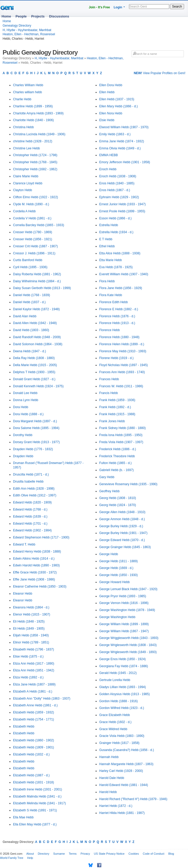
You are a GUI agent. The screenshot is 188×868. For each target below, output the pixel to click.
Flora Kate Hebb (111, 295)
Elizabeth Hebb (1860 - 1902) (34, 740)
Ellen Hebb (107, 92)
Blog (171, 854)
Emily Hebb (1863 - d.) (115, 134)
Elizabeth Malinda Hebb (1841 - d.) (37, 796)
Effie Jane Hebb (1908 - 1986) (34, 579)
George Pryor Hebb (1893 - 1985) (123, 596)
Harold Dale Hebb (112, 778)
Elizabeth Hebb (24, 726)
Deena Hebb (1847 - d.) (30, 351)
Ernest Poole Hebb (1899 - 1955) (122, 211)
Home (6, 16)
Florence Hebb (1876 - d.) (117, 316)
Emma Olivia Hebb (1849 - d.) (120, 148)
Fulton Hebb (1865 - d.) (115, 463)
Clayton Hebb (23, 190)
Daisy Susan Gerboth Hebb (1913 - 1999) (42, 288)
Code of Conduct (154, 854)
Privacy (85, 854)
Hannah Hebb (109, 757)
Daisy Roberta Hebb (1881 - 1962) (37, 274)
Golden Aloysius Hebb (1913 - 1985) (124, 694)
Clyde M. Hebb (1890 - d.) (31, 204)
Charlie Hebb (22, 99)
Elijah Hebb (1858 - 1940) (31, 635)
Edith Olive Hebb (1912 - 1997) (35, 495)
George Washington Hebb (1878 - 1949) (127, 610)
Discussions (59, 16)
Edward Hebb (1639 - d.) (30, 517)
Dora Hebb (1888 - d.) (28, 414)
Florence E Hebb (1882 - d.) (119, 309)
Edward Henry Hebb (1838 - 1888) (37, 552)
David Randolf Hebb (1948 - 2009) (37, 337)
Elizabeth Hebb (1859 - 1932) (34, 712)
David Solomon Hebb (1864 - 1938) (38, 344)
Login (118, 7)
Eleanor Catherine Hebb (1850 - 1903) (40, 587)
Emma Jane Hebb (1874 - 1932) (122, 141)
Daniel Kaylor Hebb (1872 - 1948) (36, 309)
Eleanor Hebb (23, 594)
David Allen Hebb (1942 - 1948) (35, 323)
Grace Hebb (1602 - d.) (115, 722)
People (21, 16)
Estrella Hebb (109, 225)
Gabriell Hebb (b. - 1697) (116, 470)
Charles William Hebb (28, 85)
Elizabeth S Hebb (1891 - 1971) (35, 810)
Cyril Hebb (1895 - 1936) (30, 267)
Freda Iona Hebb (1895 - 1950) (121, 435)
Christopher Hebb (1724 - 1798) (35, 155)
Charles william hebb (28, 92)
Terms (73, 854)
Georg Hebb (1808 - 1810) (118, 498)
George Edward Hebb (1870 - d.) (122, 540)
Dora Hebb (21, 407)
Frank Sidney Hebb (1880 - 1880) (122, 428)
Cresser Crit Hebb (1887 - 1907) (35, 246)
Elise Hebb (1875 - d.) (28, 656)
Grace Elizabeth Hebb (114, 715)
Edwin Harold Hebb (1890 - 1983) (36, 565)
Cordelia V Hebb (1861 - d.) (32, 218)
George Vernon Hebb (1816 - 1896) (124, 603)
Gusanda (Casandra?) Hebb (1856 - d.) (127, 750)
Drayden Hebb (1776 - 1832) (33, 449)
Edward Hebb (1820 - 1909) (32, 502)
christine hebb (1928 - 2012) (33, 141)
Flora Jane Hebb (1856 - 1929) (121, 288)
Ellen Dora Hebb (111, 85)
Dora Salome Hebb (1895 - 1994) (36, 428)
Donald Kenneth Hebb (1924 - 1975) (38, 386)
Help (30, 858)
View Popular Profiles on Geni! (160, 73)
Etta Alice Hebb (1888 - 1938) (120, 253)
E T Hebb (106, 239)
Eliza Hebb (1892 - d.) (28, 677)
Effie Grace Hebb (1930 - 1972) (35, 572)
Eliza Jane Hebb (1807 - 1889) (34, 684)
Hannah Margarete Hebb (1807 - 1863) (126, 764)
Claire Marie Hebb (26, 176)
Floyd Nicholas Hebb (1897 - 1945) (124, 365)
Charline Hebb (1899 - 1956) (33, 106)
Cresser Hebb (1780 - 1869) (33, 232)
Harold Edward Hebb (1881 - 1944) (124, 785)
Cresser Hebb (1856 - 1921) (33, 239)
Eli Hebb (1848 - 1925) (29, 621)
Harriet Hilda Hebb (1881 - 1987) (122, 813)
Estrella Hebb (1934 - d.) (116, 232)
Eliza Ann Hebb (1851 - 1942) (34, 670)
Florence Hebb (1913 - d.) (117, 323)
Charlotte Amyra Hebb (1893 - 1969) (38, 113)
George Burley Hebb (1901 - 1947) (123, 533)
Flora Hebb (107, 281)
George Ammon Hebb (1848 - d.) (122, 519)
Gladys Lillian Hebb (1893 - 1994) (123, 687)
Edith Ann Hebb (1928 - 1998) (34, 489)
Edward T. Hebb (24, 544)
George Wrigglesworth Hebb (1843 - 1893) (129, 638)
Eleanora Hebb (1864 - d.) (31, 607)
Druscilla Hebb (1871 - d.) (31, 474)
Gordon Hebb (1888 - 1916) (118, 701)
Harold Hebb (108, 792)
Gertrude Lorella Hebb (115, 680)
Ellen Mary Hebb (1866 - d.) (118, 106)
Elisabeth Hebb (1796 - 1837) (34, 649)
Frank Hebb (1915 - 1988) (117, 414)
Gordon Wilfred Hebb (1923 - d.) (122, 708)
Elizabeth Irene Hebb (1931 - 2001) (37, 789)
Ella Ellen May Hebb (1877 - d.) (35, 824)
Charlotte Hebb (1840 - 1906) (33, 120)
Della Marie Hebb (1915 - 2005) (35, 365)
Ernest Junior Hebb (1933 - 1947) (122, 204)
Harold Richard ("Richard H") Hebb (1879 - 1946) (133, 799)
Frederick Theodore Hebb (117, 456)
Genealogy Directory (17, 26)
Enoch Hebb (108, 169)
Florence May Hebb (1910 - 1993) (123, 351)
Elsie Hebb (107, 120)
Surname (59, 854)
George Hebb (109, 554)
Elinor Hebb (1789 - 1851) (31, 642)
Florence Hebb (110, 330)
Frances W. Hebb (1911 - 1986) (121, 386)
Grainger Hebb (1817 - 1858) (119, 743)
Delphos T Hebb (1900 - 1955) (34, 372)
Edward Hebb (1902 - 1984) (32, 530)
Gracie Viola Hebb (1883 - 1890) (122, 736)
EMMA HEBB (108, 155)
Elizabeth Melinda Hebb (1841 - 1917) (39, 803)
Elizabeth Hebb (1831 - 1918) (34, 782)
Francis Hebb (108, 393)
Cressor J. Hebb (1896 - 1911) (34, 253)
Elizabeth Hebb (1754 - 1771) (34, 719)
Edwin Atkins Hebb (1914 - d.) (34, 559)
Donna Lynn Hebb (26, 400)
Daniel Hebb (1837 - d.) (29, 302)
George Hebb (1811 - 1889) (118, 561)
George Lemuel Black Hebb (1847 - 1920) (128, 589)
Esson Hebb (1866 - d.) (115, 218)
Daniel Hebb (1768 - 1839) (31, 295)
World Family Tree (12, 858)
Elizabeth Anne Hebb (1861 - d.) (35, 705)
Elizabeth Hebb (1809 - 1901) (34, 747)
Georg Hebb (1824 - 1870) (118, 505)
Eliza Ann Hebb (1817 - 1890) (34, 664)
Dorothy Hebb (23, 435)
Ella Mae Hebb (23, 817)
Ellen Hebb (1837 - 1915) (117, 99)
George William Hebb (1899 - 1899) (124, 624)
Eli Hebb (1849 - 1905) (29, 629)
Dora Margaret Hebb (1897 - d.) (35, 421)
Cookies (134, 854)
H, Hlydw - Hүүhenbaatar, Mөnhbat (27, 30)
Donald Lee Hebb (25, 393)
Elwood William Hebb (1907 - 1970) (124, 127)
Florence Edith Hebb (113, 302)
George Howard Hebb (114, 582)
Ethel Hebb (107, 246)
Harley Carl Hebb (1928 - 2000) (121, 771)
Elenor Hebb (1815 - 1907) (32, 614)
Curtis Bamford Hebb (28, 260)
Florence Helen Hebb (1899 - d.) (122, 344)
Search (177, 7)
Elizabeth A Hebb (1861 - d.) (33, 691)
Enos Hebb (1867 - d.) (115, 190)
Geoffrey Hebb (109, 491)
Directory (44, 854)
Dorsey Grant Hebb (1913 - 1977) (36, 442)
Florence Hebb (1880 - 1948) (119, 337)
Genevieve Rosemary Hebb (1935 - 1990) (128, 484)
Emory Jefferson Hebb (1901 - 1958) (125, 162)
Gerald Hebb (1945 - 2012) (118, 673)
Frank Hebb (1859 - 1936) (117, 400)
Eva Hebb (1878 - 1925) (116, 267)
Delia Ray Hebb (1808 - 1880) (34, 358)
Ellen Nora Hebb (111, 113)
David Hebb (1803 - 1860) (31, 330)
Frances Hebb (109, 379)
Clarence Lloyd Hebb (28, 183)
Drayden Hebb (23, 456)
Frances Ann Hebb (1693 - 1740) (122, 372)
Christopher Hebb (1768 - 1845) (35, 162)
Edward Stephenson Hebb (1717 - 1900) (41, 537)
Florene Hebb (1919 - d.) (116, 358)
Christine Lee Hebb (27, 148)
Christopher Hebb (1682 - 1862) (35, 169)
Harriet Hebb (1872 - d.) (116, 806)
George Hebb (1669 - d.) (116, 568)
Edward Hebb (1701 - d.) (30, 524)
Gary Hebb (107, 477)
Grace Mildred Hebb (113, 729)
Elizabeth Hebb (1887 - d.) (31, 775)
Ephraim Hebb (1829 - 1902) (119, 197)
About (30, 854)
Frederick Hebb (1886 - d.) (118, 449)
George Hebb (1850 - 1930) (118, 575)
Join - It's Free (99, 7)
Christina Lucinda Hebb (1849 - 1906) (39, 134)
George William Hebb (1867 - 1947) (124, 631)
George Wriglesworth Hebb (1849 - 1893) (128, 652)
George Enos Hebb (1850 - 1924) (122, 659)
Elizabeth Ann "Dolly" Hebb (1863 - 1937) (42, 699)
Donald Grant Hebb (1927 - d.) (34, 379)
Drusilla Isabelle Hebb (28, 482)
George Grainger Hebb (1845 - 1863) (125, 547)
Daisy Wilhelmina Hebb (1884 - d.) (37, 281)
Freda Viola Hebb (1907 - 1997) (121, 442)
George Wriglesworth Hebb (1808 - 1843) (128, 645)
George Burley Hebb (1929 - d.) (121, 526)
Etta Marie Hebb (111, 260)
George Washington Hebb (117, 617)
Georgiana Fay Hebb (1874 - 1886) (124, 666)
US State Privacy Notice (109, 854)
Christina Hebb (23, 127)
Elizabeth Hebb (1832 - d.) (31, 754)
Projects (38, 16)
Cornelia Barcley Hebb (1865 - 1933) (39, 225)
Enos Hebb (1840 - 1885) (117, 183)
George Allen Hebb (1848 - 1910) (122, 512)
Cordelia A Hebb (24, 211)
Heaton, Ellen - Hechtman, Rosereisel (29, 34)
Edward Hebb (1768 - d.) (30, 509)
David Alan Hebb (25, 316)
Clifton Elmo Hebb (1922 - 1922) (36, 197)
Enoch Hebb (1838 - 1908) (118, 176)
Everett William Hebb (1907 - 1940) (124, 274)
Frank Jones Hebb (112, 421)
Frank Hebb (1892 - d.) (115, 407)
